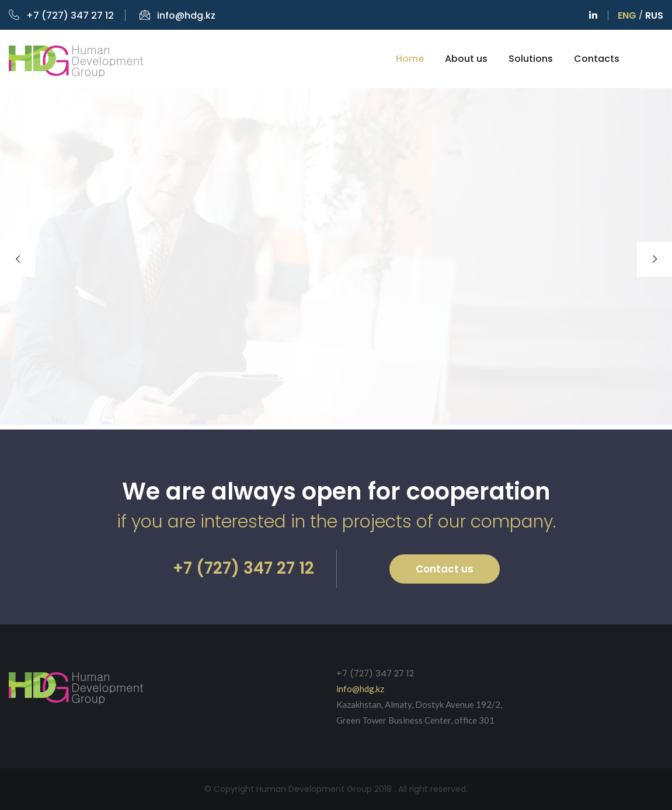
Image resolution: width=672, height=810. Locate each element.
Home (410, 59)
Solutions (531, 59)
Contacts (597, 59)
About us (466, 59)
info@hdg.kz (177, 15)
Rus (654, 16)
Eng (627, 16)
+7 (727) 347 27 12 (61, 15)
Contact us (445, 569)
